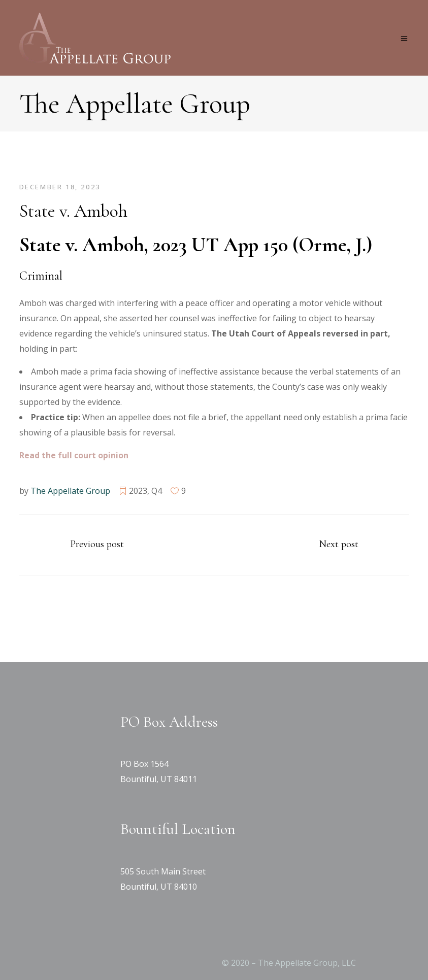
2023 (138, 491)
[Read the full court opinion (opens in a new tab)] (74, 455)
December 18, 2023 (60, 187)
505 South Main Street (163, 871)
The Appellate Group (70, 491)
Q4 (157, 491)
